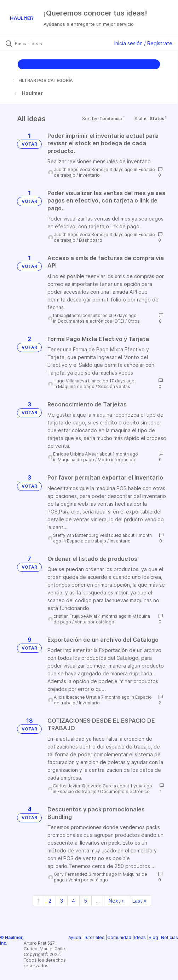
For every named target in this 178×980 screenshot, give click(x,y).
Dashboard (91, 240)
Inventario (89, 175)
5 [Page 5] (85, 901)
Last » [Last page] (139, 901)
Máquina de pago (76, 386)
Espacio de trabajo (87, 541)
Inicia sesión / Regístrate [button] (143, 43)
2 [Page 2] (50, 901)
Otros (134, 321)
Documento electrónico (125, 791)
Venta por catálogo (94, 622)
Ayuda (75, 937)
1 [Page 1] (38, 901)
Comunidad (119, 937)
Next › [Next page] (116, 901)
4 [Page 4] (73, 901)
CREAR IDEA (89, 64)
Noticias (170, 937)
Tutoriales (94, 937)
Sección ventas (114, 386)
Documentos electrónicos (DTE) (91, 321)
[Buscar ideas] (53, 43)
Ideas (140, 937)
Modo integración (116, 460)
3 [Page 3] (62, 901)
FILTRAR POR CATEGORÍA (42, 80)
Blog (153, 937)
